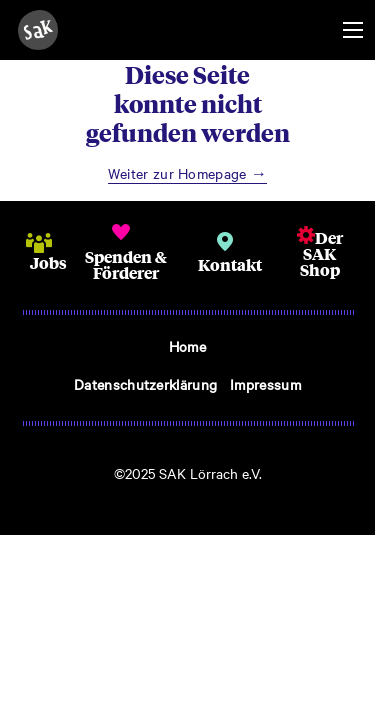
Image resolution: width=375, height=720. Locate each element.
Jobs (48, 262)
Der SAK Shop (321, 253)
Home (187, 346)
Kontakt (230, 264)
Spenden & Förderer (126, 264)
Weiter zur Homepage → (188, 173)
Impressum (265, 384)
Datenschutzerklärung (145, 384)
